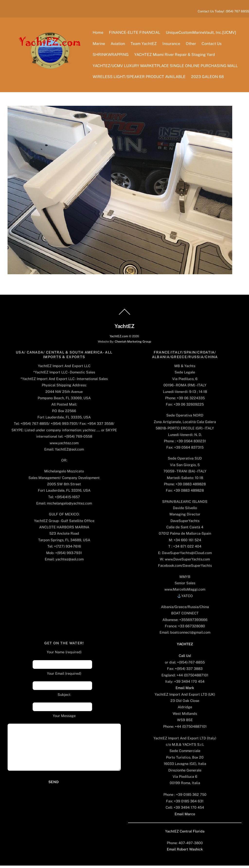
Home (99, 33)
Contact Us (212, 45)
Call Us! (185, 658)
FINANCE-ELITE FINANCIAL (136, 33)
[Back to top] (124, 317)
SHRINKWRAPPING (111, 56)
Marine (100, 45)
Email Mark (185, 690)
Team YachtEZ (145, 45)
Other (192, 45)
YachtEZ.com (119, 338)
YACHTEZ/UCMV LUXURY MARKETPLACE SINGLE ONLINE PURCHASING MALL (166, 67)
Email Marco (185, 816)
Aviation (119, 45)
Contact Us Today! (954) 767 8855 (223, 11)
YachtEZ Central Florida (185, 833)
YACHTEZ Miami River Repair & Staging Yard (176, 56)
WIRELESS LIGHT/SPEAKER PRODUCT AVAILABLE (140, 78)
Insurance (172, 45)
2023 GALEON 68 (208, 78)
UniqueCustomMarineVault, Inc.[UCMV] (202, 33)
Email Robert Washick (185, 852)
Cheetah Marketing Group (133, 344)
